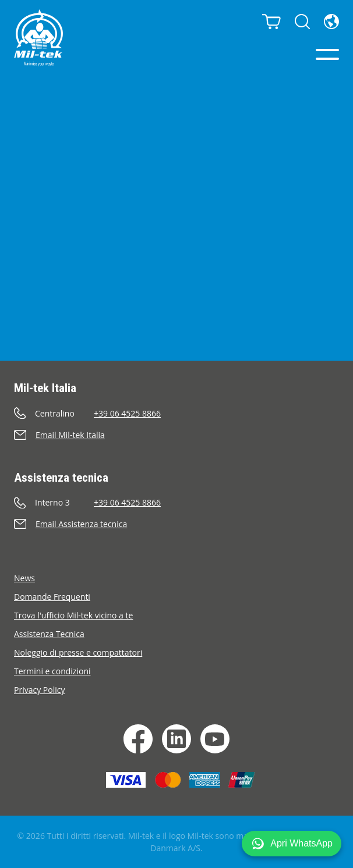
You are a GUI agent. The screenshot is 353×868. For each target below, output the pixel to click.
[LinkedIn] (176, 739)
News (24, 578)
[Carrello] (271, 22)
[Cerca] (302, 22)
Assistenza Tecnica (49, 634)
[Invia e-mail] (176, 435)
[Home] (38, 38)
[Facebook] (138, 739)
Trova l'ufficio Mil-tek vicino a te (73, 615)
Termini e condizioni (52, 671)
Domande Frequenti (52, 597)
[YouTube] (215, 739)
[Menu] (327, 54)
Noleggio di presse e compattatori (78, 652)
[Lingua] (331, 22)
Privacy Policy (39, 690)
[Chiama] (176, 413)
